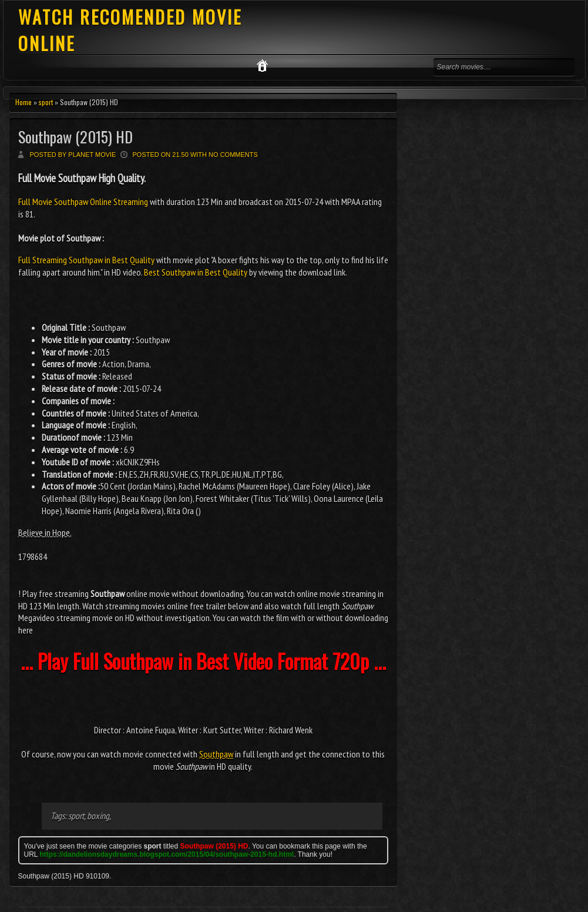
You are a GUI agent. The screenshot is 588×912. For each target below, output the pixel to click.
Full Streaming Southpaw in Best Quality (86, 260)
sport (46, 102)
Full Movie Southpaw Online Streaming (84, 202)
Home (23, 102)
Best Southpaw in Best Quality (196, 272)
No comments (233, 155)
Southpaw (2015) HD (75, 137)
